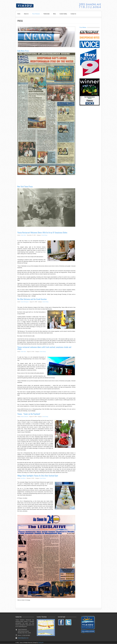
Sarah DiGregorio (25, 302)
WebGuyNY (41, 643)
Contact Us (73, 14)
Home (19, 14)
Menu (54, 14)
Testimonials (46, 14)
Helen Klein (23, 235)
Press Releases (36, 14)
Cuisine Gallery (63, 14)
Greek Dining (44, 235)
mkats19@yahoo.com (23, 638)
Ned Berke (23, 478)
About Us (26, 14)
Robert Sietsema (25, 417)
